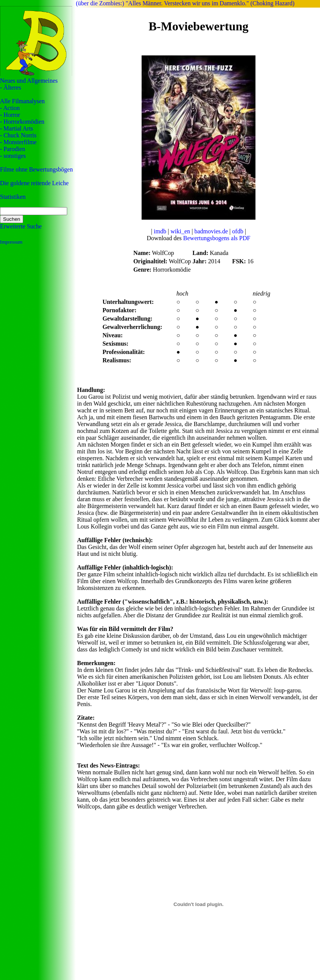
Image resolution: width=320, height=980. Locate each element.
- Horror (10, 115)
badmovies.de (211, 231)
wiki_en (180, 231)
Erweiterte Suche (21, 226)
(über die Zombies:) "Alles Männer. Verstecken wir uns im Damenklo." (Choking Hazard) (185, 3)
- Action (10, 108)
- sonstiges (13, 156)
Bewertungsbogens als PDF (217, 238)
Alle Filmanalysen (22, 101)
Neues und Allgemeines (29, 81)
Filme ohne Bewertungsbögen (36, 169)
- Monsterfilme (18, 142)
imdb (160, 231)
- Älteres (11, 87)
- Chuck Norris (18, 135)
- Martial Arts (17, 128)
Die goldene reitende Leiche (34, 183)
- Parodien (13, 149)
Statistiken (13, 197)
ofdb (238, 231)
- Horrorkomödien (22, 122)
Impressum (11, 242)
